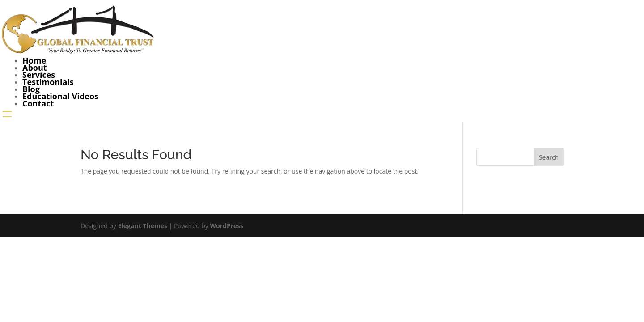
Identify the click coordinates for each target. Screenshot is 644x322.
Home (34, 60)
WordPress (227, 226)
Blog (31, 89)
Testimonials (48, 82)
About (35, 68)
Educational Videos (60, 96)
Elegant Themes (143, 226)
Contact (38, 103)
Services (39, 75)
